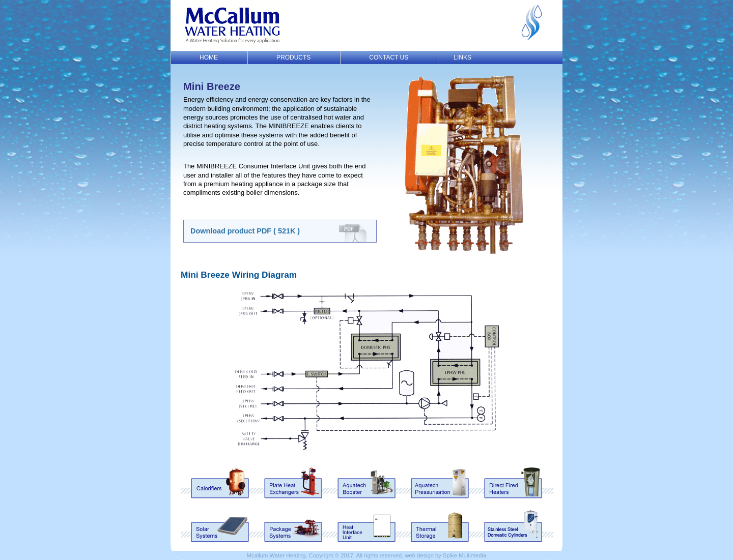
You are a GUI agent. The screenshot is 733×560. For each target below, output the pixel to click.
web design (419, 555)
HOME (209, 57)
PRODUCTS (293, 57)
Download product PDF (245, 231)
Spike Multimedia (464, 555)
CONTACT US (389, 57)
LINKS (462, 57)
